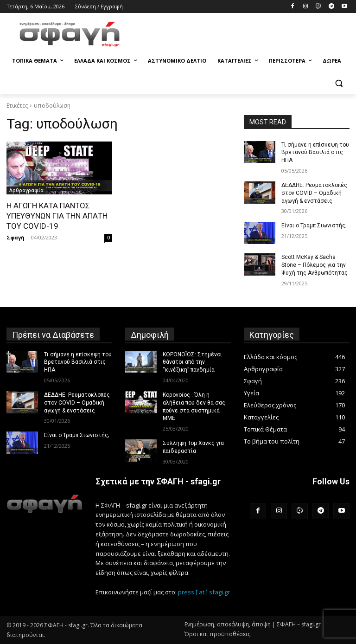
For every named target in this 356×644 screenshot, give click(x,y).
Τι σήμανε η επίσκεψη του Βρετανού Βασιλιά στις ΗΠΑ (315, 153)
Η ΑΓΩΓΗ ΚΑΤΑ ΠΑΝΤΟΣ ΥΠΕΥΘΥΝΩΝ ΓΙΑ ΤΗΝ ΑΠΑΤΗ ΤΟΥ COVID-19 (57, 216)
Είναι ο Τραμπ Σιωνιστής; (314, 225)
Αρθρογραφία (26, 190)
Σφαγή (16, 237)
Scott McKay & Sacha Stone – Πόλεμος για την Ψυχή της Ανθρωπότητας (315, 265)
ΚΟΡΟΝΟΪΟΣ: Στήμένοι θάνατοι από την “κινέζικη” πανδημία (192, 362)
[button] (339, 83)
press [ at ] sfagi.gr (204, 592)
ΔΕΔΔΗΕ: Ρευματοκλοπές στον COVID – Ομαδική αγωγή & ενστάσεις (314, 193)
